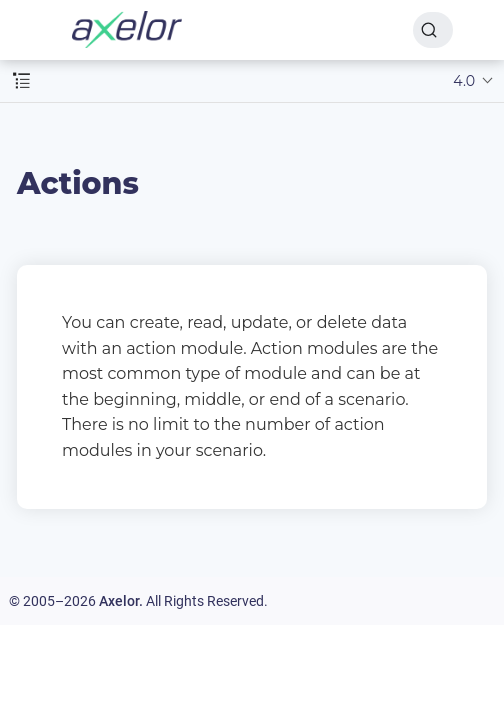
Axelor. (121, 601)
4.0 (464, 81)
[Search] (433, 30)
